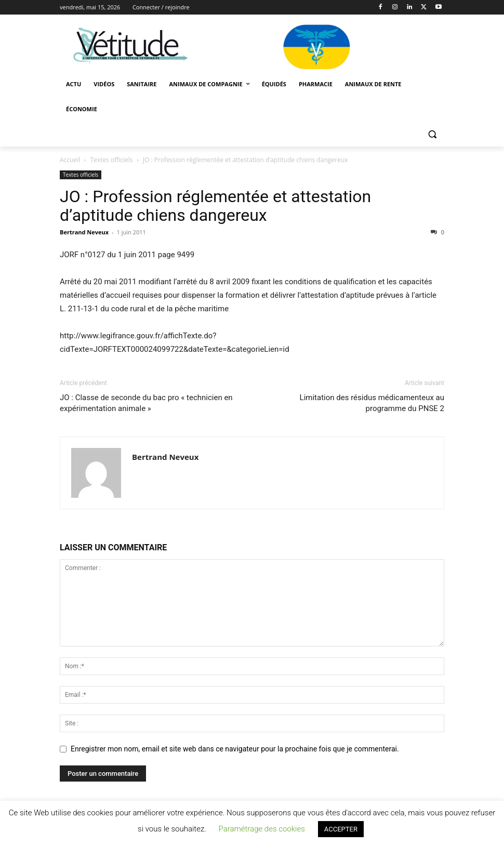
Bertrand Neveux (84, 232)
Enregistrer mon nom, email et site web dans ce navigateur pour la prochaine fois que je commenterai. (235, 749)
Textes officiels (112, 160)
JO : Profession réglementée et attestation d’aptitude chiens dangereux (215, 206)
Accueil (70, 160)
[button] (432, 134)
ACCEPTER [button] (341, 829)
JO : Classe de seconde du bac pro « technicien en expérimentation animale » (146, 403)
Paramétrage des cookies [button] (261, 829)
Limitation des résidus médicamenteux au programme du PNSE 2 (372, 403)
